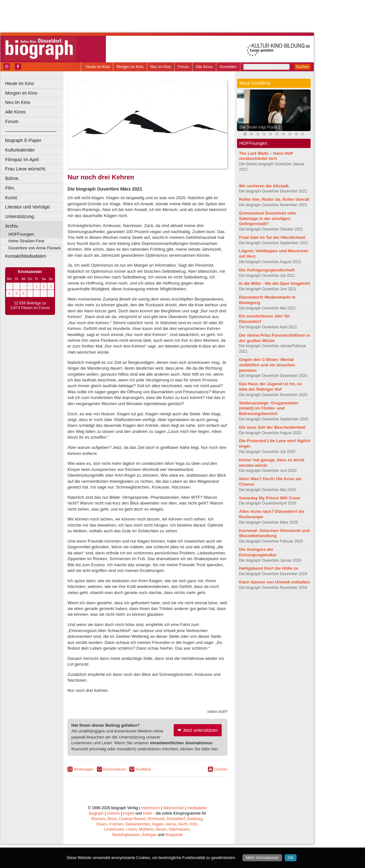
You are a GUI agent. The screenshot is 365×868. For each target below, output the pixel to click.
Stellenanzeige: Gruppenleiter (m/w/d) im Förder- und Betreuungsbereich (269, 408)
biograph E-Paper (23, 140)
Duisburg (195, 843)
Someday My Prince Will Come (270, 498)
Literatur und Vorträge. (28, 207)
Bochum (99, 843)
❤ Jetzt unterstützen (198, 754)
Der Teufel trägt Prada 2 (260, 127)
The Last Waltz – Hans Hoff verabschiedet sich (266, 156)
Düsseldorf (176, 843)
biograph (96, 837)
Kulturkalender (20, 150)
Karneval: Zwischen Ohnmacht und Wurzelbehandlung (274, 533)
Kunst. (12, 198)
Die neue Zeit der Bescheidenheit (272, 427)
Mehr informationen (262, 858)
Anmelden (228, 67)
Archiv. (12, 226)
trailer (147, 837)
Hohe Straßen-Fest (26, 241)
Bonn (112, 843)
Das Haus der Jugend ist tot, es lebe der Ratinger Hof (270, 387)
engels (128, 837)
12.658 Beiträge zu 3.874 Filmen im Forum (30, 306)
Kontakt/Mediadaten (26, 256)
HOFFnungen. (22, 234)
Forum (183, 67)
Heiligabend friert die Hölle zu (269, 568)
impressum (151, 832)
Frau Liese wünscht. (26, 169)
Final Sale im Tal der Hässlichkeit (272, 237)
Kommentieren (115, 793)
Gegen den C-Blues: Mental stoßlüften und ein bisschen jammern (267, 365)
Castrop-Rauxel (132, 843)
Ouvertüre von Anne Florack (35, 248)
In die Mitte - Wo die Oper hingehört (274, 283)
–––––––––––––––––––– (31, 131)
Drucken (221, 793)
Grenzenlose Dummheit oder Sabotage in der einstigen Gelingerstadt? (268, 219)
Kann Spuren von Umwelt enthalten (274, 582)
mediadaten (197, 832)
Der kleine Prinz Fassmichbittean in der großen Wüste (274, 338)
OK (291, 858)
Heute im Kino (98, 67)
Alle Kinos (204, 67)
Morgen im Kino (130, 67)
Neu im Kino (161, 67)
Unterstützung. (20, 216)
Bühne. (12, 178)
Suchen (302, 67)
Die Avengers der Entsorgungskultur (258, 552)
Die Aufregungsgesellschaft (267, 270)
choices (113, 837)
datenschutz (174, 832)
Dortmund (156, 843)
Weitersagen (84, 793)
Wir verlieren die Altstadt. (264, 186)
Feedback (143, 793)
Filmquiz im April (22, 160)
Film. (10, 188)
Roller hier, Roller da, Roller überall (274, 199)
